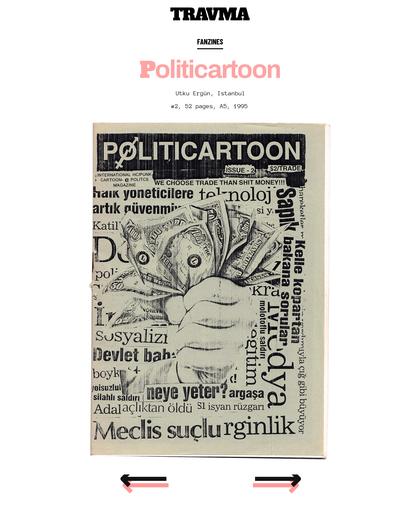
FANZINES (210, 41)
